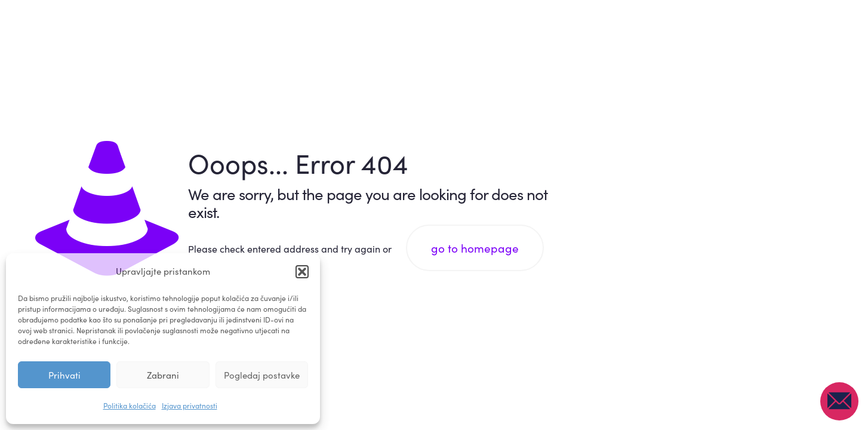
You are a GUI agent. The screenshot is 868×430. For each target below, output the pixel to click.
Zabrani (163, 375)
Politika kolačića (130, 406)
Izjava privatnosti (190, 406)
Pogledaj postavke (262, 375)
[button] (302, 272)
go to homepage (475, 248)
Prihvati (64, 375)
